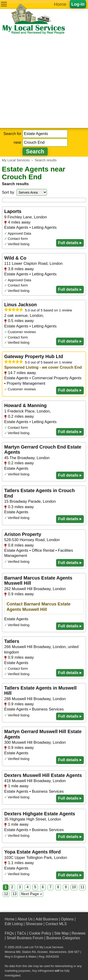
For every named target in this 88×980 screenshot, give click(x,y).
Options (67, 919)
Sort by (8, 192)
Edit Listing (14, 924)
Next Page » (31, 894)
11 (82, 887)
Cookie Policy (40, 933)
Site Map (61, 933)
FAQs (9, 933)
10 (74, 887)
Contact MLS (56, 924)
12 (6, 894)
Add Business (47, 919)
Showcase (34, 924)
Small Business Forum (25, 938)
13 (15, 894)
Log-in (78, 4)
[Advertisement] (44, 81)
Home (60, 4)
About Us (25, 919)
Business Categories (63, 938)
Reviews (78, 933)
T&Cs (21, 933)
